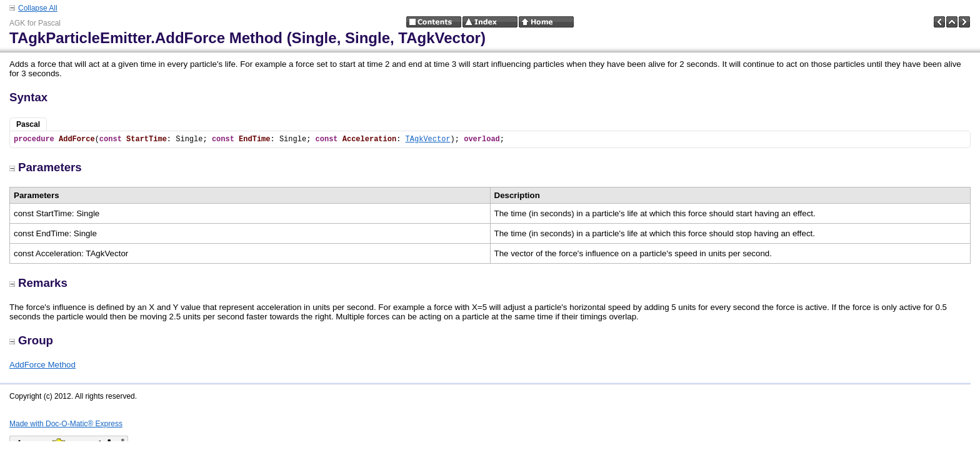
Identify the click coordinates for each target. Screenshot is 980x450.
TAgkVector (428, 139)
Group (31, 340)
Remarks (38, 283)
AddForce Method (42, 365)
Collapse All (38, 8)
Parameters (46, 167)
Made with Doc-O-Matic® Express (66, 424)
